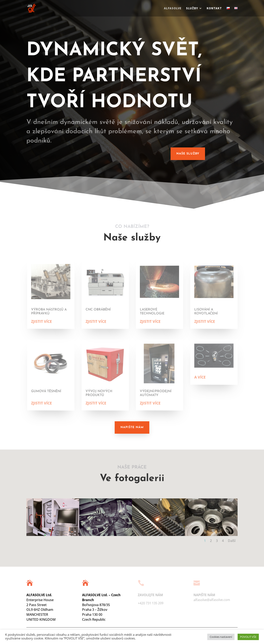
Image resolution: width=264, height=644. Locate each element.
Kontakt (214, 8)
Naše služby (188, 154)
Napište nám (132, 427)
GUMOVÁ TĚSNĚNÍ (48, 391)
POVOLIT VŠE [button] (248, 637)
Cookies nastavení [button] (221, 637)
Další (232, 541)
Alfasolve (173, 8)
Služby (192, 8)
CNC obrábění (100, 309)
